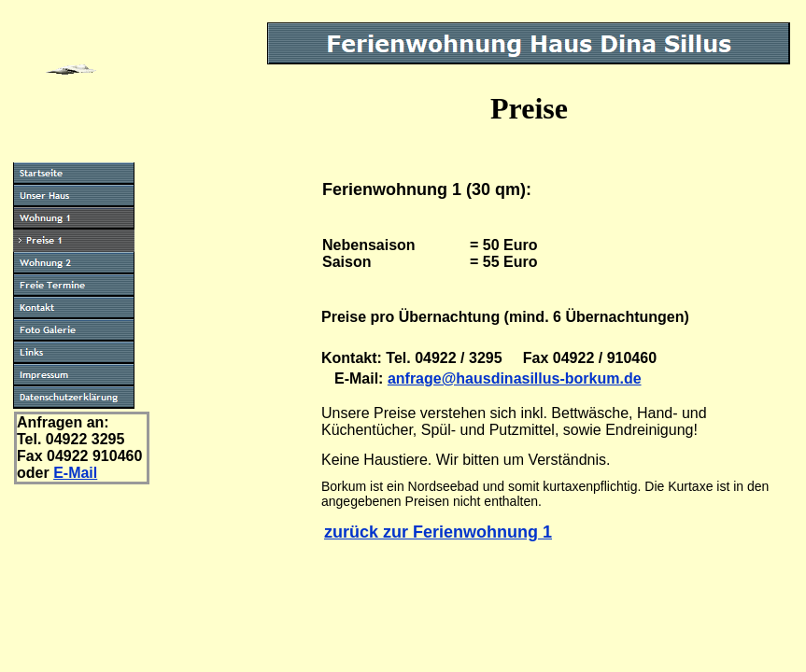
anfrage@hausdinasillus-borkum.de (515, 378)
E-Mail (75, 473)
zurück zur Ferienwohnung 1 (438, 532)
